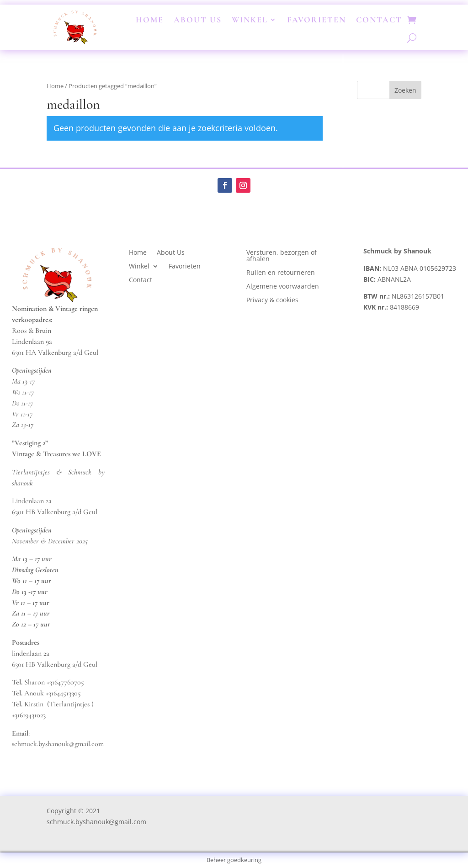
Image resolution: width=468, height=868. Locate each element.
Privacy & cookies (273, 300)
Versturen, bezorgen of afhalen (282, 256)
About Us (198, 20)
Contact (379, 20)
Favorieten (316, 20)
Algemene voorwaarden (283, 287)
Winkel (250, 20)
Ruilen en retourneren (281, 273)
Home (150, 20)
